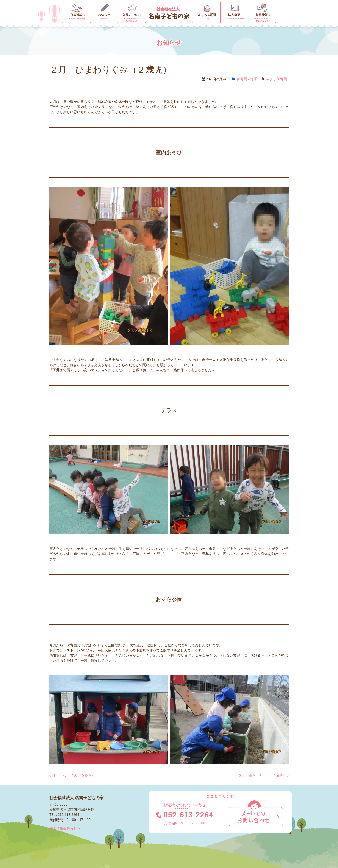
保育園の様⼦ (247, 79)
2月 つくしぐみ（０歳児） (72, 776)
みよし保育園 (277, 79)
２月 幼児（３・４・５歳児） (263, 776)
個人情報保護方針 (65, 829)
